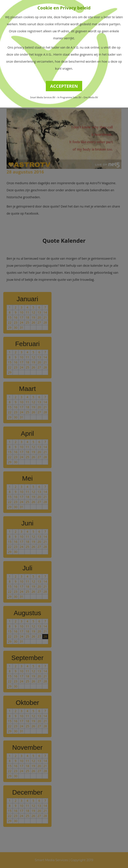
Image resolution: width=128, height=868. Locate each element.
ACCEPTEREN (64, 86)
